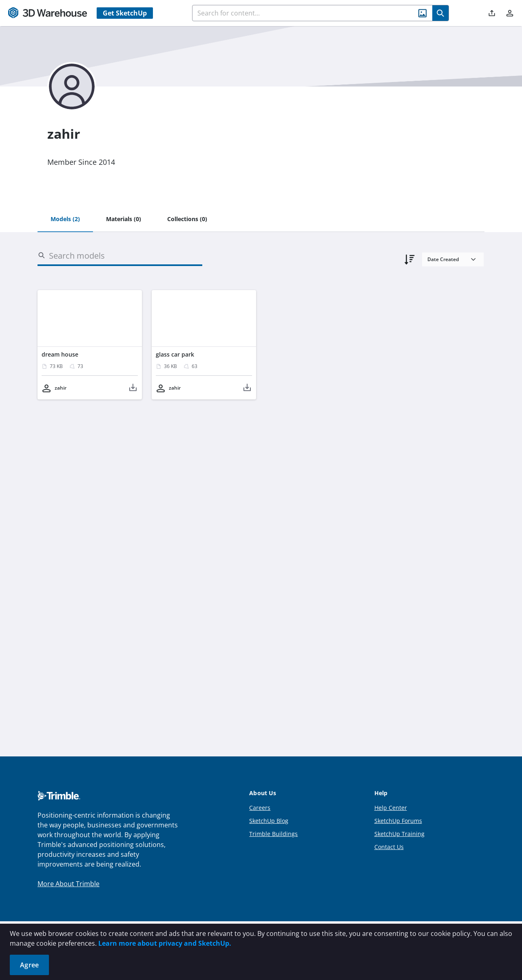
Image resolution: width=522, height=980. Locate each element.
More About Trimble (69, 884)
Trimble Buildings (273, 834)
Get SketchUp (125, 13)
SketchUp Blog (269, 821)
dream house (60, 354)
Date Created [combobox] (443, 259)
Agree (29, 965)
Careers (260, 808)
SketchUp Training (399, 834)
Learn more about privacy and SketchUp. (165, 943)
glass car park (175, 354)
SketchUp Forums (398, 821)
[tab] (65, 220)
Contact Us (389, 847)
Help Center (391, 808)
